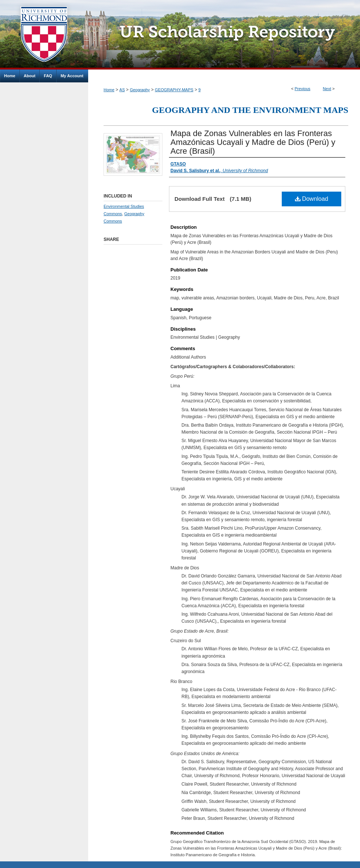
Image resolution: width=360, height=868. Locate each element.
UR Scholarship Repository (224, 35)
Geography (140, 90)
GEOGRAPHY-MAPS (174, 90)
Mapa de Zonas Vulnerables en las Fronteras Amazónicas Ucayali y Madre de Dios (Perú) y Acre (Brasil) (253, 142)
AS (122, 90)
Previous (303, 89)
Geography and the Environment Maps (250, 110)
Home (109, 90)
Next (327, 89)
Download (312, 199)
